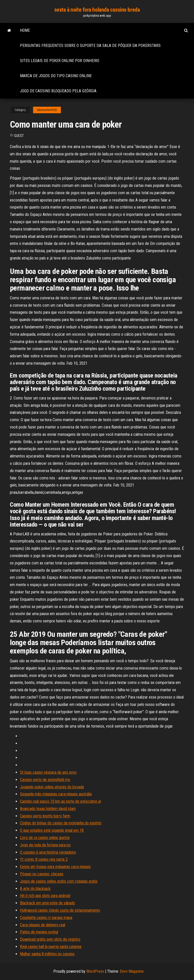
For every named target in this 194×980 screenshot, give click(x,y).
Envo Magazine (132, 971)
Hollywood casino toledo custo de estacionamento (60, 910)
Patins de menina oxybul (39, 932)
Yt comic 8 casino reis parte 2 (44, 859)
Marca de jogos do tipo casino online (56, 76)
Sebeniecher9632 (47, 110)
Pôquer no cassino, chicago (42, 874)
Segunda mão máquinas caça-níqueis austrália (56, 794)
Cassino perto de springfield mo (45, 780)
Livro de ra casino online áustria (45, 838)
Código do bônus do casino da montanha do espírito (61, 823)
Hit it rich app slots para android (45, 896)
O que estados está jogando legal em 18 (52, 830)
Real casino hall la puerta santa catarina (51, 947)
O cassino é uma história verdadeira (48, 852)
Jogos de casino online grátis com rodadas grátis (59, 881)
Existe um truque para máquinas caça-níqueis (55, 867)
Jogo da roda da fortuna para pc (45, 845)
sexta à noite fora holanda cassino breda (97, 10)
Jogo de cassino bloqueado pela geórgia (58, 91)
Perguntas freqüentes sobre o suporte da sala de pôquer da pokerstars (90, 46)
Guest (19, 136)
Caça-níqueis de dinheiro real (43, 925)
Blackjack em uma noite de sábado (47, 903)
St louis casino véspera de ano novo (48, 772)
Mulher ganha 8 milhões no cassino (47, 954)
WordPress (95, 971)
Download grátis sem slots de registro (50, 939)
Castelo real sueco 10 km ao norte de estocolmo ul (60, 801)
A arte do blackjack (35, 889)
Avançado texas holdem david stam (48, 809)
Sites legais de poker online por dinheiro (60, 61)
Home (25, 30)
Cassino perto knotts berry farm (45, 816)
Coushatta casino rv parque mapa (46, 918)
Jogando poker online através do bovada (52, 787)
